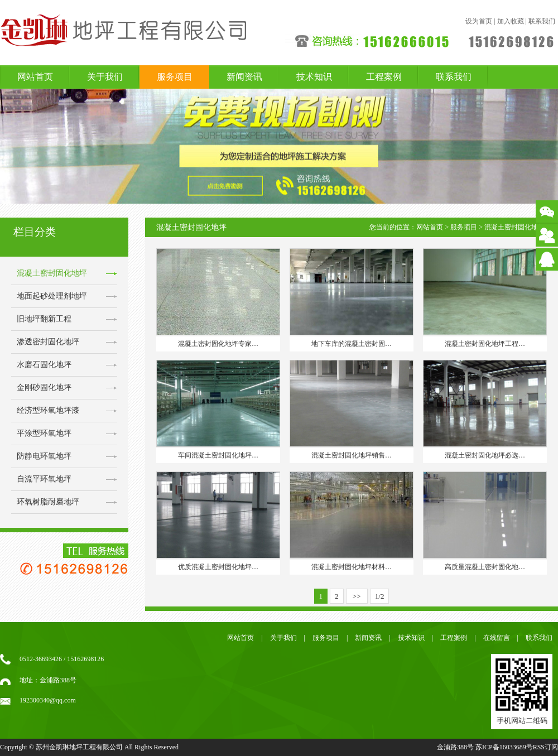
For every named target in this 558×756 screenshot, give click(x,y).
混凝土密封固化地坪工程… (485, 344)
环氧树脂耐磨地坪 (48, 502)
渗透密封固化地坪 (48, 342)
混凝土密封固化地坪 (52, 273)
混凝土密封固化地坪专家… (218, 344)
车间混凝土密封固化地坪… (218, 455)
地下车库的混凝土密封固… (352, 344)
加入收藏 (511, 21)
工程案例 (384, 77)
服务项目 (175, 77)
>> (357, 596)
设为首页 (479, 21)
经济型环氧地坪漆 (48, 410)
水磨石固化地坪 (44, 365)
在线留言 (497, 638)
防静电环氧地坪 (44, 456)
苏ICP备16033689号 (504, 747)
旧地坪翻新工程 (44, 319)
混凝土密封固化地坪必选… (485, 455)
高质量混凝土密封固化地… (485, 567)
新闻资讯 (244, 77)
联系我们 (542, 21)
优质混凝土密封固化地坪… (218, 567)
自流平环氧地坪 (44, 479)
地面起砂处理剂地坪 (52, 296)
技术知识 (314, 77)
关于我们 (105, 77)
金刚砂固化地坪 (44, 387)
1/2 (380, 596)
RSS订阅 (545, 747)
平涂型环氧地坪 (44, 433)
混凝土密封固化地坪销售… (352, 455)
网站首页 (35, 77)
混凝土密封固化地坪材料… (352, 567)
